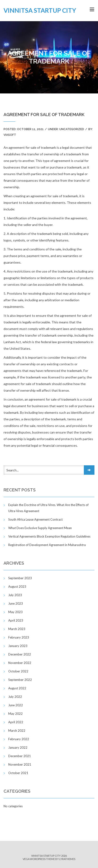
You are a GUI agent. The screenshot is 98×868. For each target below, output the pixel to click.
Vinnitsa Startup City (40, 10)
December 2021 (20, 756)
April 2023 (16, 620)
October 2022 (18, 671)
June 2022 (16, 705)
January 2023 (18, 646)
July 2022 (15, 697)
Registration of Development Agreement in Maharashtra (47, 545)
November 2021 (20, 764)
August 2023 (17, 587)
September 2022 (20, 680)
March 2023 (17, 629)
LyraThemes (67, 859)
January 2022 (18, 747)
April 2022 (16, 722)
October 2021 (18, 773)
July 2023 (15, 595)
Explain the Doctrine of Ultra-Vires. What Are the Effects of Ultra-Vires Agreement (48, 508)
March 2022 (17, 731)
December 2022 (20, 654)
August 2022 (17, 688)
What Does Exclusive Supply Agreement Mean (40, 528)
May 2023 (15, 612)
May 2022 (15, 714)
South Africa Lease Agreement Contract (35, 519)
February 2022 (19, 739)
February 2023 (19, 637)
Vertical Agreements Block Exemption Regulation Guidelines (49, 536)
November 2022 (20, 663)
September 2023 (20, 578)
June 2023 (16, 603)
